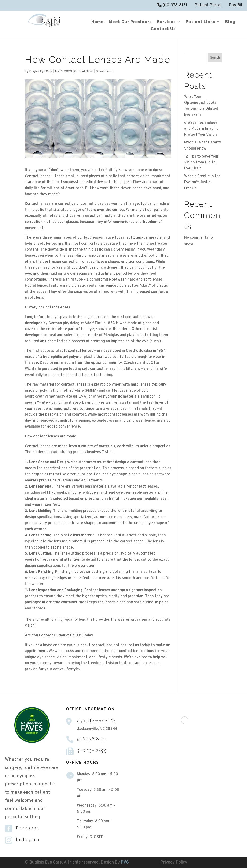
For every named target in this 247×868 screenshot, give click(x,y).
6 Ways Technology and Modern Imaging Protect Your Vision (201, 129)
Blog (230, 22)
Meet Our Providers (130, 22)
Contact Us (163, 29)
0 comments (105, 71)
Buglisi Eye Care (41, 71)
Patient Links (201, 22)
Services (166, 22)
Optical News (84, 71)
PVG (125, 862)
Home (98, 22)
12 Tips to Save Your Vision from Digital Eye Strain (201, 163)
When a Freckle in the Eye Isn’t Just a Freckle (202, 182)
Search (215, 58)
